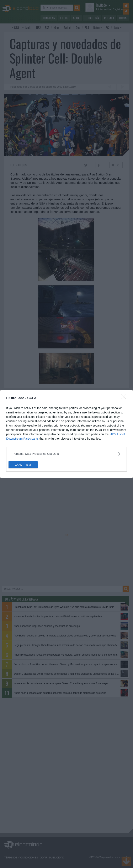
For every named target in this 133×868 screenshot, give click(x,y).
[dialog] (66, 434)
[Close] (125, 398)
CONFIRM (23, 465)
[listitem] (66, 454)
